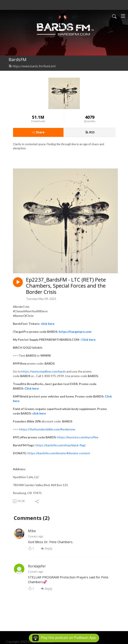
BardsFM (18, 59)
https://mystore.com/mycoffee (78, 437)
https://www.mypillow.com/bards (44, 371)
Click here (88, 340)
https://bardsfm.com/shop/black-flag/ (61, 445)
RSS (90, 132)
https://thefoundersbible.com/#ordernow (47, 429)
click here (48, 324)
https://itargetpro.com (75, 332)
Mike (32, 531)
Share (38, 132)
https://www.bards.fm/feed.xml (32, 66)
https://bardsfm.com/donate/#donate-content (59, 453)
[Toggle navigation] (123, 16)
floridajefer (37, 566)
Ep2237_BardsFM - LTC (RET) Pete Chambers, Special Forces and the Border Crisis (66, 286)
